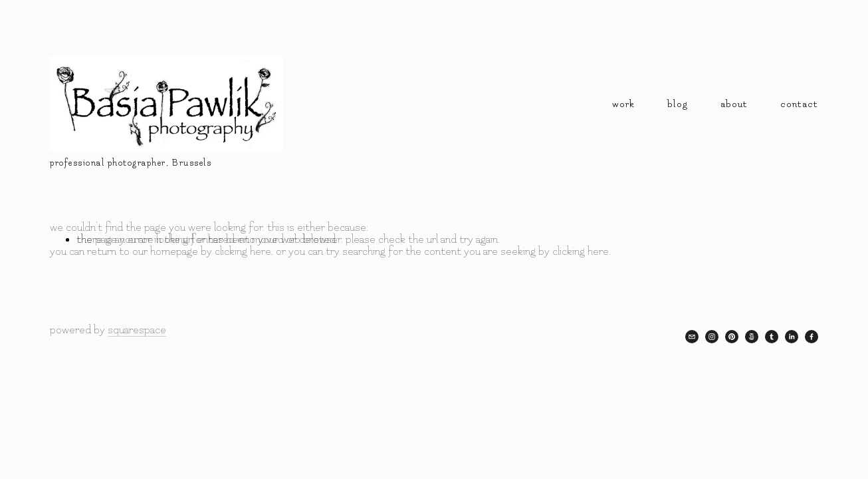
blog (678, 104)
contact (799, 104)
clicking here (243, 251)
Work (623, 104)
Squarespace (137, 330)
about (734, 104)
